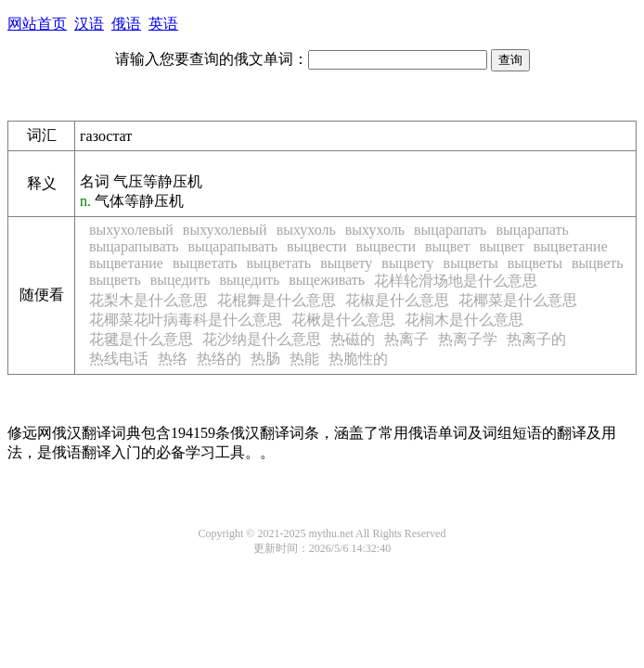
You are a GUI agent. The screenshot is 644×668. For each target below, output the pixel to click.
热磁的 (353, 339)
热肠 (265, 359)
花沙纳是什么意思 (262, 339)
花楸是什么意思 (343, 320)
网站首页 (37, 24)
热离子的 (536, 339)
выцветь (598, 263)
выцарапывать (134, 246)
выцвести (316, 246)
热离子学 (468, 339)
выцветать (205, 263)
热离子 (406, 339)
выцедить (180, 280)
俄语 (126, 24)
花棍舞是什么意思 (277, 300)
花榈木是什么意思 (464, 320)
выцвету (346, 263)
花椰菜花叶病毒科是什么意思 (186, 320)
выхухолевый (131, 230)
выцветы (471, 263)
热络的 (219, 359)
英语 (163, 24)
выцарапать (450, 230)
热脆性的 (358, 359)
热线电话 (119, 359)
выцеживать (327, 280)
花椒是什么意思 (397, 300)
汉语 (89, 24)
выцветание (571, 246)
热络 (173, 359)
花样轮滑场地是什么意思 (456, 281)
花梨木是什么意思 (148, 300)
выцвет (447, 246)
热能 (304, 359)
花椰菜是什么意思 (518, 300)
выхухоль (306, 230)
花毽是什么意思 (141, 339)
